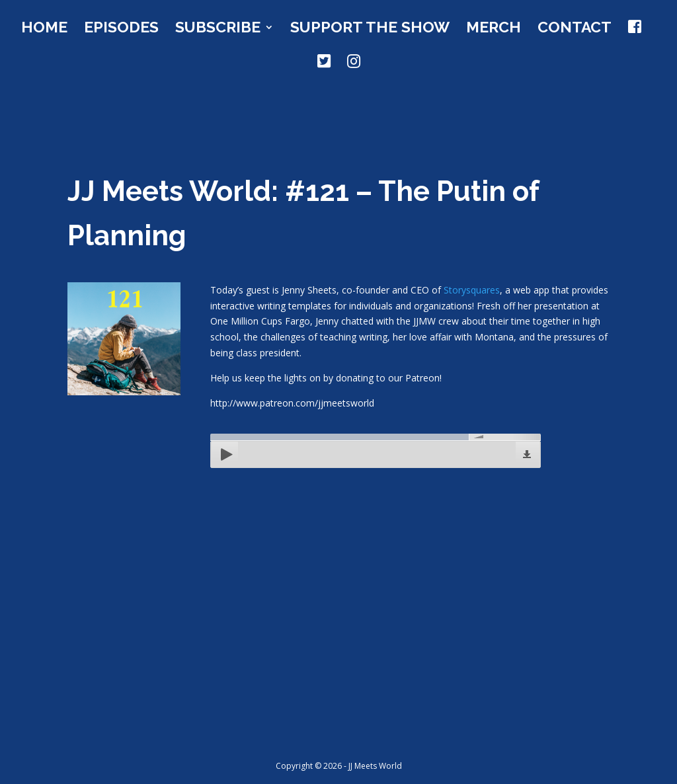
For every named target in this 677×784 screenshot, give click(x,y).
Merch (494, 29)
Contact (575, 29)
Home (44, 29)
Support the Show (370, 29)
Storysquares (472, 290)
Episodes (121, 29)
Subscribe (218, 29)
